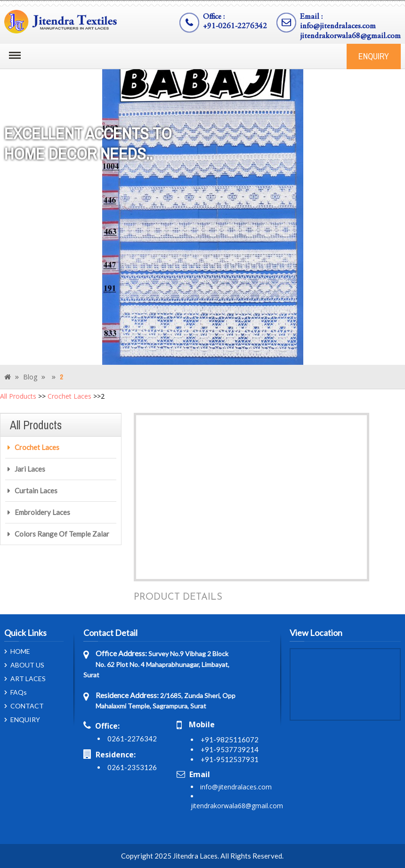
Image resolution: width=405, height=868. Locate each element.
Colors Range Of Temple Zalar (62, 534)
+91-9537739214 (230, 749)
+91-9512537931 (230, 759)
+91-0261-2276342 (235, 27)
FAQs (19, 692)
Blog (30, 377)
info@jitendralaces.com (338, 27)
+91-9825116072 (230, 739)
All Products (18, 396)
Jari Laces (30, 469)
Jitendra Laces (195, 856)
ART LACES (28, 679)
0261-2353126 (132, 767)
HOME (20, 651)
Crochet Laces (69, 396)
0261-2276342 (132, 739)
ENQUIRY (374, 56)
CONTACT (27, 706)
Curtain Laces (36, 490)
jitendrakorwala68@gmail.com (350, 36)
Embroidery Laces (42, 512)
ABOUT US (27, 665)
